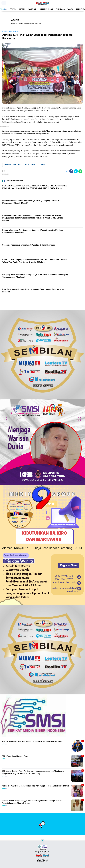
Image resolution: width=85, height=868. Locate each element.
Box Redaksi (42, 850)
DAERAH (22, 9)
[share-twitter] (76, 171)
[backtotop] (42, 841)
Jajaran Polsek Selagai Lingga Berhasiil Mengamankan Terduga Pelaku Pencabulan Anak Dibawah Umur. (32, 802)
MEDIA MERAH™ (42, 861)
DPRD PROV (30, 165)
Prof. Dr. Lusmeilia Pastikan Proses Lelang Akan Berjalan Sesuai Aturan (32, 741)
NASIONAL (32, 9)
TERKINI (42, 165)
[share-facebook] (71, 171)
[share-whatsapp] (80, 171)
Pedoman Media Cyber (43, 851)
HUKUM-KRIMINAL (46, 9)
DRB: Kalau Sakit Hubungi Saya (15, 756)
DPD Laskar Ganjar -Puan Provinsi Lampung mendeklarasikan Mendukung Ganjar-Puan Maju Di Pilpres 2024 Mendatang (33, 772)
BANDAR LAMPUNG (11, 32)
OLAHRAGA (60, 9)
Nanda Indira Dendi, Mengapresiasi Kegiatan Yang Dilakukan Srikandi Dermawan (36, 786)
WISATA (70, 9)
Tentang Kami (42, 853)
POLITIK (13, 9)
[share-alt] (67, 171)
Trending (4, 9)
